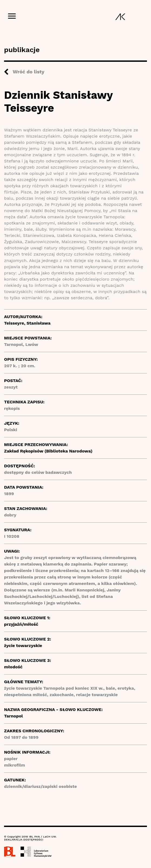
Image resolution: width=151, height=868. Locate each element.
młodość (13, 667)
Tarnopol (14, 716)
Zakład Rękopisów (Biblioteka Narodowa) (48, 451)
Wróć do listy (28, 72)
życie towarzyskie (23, 646)
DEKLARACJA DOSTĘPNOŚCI (24, 840)
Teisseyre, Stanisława (27, 323)
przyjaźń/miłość (21, 624)
